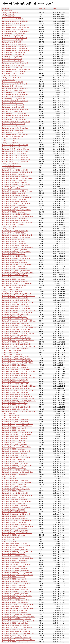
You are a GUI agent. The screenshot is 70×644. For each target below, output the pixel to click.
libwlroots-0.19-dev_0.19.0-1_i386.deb (14, 455)
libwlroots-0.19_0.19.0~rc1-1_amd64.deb (15, 298)
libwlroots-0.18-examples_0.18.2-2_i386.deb (16, 185)
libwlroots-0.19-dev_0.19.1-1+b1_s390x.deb (16, 631)
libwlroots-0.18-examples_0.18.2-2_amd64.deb (17, 172)
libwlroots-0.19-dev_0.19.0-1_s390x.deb (15, 422)
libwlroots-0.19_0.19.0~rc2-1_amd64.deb (15, 380)
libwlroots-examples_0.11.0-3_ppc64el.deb (16, 50)
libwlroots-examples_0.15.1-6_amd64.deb (15, 94)
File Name (5, 8)
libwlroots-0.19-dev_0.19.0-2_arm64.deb (15, 499)
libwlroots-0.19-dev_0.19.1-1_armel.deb (15, 562)
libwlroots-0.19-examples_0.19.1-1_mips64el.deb (18, 558)
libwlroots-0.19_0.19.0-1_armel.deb (13, 460)
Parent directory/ (7, 11)
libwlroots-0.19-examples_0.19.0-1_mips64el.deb (18, 472)
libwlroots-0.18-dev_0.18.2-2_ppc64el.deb (15, 176)
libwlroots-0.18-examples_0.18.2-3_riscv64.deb (17, 283)
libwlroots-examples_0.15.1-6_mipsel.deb (15, 128)
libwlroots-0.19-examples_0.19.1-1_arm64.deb (17, 573)
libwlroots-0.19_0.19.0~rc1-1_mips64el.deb (16, 329)
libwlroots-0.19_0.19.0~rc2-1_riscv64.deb (15, 409)
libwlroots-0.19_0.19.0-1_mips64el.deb (14, 474)
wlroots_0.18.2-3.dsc (8, 229)
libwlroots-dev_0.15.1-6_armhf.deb (13, 107)
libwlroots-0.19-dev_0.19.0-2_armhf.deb (15, 506)
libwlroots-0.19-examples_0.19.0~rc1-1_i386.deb (17, 313)
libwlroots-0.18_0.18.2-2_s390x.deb (13, 225)
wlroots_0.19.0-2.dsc (8, 476)
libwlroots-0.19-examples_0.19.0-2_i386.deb (16, 489)
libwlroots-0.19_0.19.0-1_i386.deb (13, 462)
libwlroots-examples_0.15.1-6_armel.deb (15, 101)
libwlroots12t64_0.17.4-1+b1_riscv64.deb (15, 157)
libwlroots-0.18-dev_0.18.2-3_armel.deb (15, 256)
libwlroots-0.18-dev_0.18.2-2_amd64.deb (15, 170)
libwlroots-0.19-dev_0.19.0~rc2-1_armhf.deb (16, 388)
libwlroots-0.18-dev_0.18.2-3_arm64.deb (15, 262)
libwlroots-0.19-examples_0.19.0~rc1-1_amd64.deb (18, 296)
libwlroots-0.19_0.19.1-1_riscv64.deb (14, 587)
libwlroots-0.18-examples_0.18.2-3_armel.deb (17, 258)
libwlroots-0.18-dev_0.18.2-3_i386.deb (14, 233)
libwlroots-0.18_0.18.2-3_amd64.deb (14, 241)
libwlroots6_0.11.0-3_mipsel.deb (12, 29)
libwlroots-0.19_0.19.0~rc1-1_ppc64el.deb (15, 323)
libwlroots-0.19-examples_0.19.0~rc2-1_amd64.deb (18, 378)
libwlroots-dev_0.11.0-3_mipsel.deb (13, 25)
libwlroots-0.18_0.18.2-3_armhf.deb (13, 254)
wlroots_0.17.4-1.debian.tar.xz (11, 139)
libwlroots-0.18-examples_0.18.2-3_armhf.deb (17, 252)
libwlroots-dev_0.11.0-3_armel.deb (13, 55)
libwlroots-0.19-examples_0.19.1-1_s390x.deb (17, 596)
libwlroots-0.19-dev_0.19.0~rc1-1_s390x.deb (16, 338)
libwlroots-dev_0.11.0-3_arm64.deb (13, 53)
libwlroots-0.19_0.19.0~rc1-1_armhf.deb (15, 304)
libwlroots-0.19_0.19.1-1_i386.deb (13, 548)
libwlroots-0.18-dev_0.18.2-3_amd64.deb (15, 231)
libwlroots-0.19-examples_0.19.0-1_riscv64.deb (17, 466)
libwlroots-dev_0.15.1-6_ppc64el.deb (14, 113)
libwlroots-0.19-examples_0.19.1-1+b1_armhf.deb (18, 608)
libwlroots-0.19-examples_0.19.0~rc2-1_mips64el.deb (19, 401)
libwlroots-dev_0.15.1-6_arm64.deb (13, 92)
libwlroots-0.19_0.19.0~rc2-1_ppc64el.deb (15, 382)
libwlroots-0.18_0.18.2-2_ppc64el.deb (14, 181)
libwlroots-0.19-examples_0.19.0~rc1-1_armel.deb (18, 334)
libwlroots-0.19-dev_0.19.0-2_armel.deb (15, 512)
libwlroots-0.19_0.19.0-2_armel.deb (13, 516)
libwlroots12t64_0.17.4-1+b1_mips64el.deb (16, 160)
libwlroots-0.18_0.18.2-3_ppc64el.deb (14, 243)
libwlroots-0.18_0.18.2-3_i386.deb (13, 239)
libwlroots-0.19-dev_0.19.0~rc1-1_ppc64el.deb (17, 319)
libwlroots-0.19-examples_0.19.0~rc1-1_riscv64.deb (18, 346)
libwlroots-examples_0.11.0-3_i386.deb (14, 38)
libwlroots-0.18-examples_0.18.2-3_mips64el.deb (18, 273)
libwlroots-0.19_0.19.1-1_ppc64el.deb (14, 579)
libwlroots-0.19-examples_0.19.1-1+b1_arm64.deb (18, 604)
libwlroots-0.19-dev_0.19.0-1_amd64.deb (15, 436)
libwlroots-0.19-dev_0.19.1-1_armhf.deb (15, 581)
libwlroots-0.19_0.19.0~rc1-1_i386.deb (14, 317)
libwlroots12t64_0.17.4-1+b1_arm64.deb (15, 151)
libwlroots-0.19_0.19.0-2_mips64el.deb (14, 529)
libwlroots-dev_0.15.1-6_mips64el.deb (14, 120)
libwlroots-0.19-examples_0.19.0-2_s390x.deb (17, 533)
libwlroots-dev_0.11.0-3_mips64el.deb (14, 71)
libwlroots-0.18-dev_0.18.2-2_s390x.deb (15, 220)
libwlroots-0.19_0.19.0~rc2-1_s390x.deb (15, 367)
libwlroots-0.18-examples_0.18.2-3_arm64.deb (17, 264)
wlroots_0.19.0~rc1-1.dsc (10, 290)
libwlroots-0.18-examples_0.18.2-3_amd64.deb (17, 235)
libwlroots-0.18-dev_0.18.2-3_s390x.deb (15, 275)
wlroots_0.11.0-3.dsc (8, 15)
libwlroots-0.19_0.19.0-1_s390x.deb (13, 430)
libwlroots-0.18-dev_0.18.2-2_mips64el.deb (16, 214)
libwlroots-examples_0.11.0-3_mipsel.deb (15, 27)
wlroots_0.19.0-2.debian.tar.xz (11, 478)
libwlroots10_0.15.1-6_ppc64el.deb (13, 118)
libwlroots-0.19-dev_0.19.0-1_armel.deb (15, 453)
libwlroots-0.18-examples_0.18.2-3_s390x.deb (17, 277)
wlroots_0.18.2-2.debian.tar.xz (11, 166)
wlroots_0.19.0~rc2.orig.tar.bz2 (12, 350)
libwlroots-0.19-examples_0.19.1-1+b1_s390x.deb (18, 634)
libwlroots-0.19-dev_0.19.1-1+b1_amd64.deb (16, 615)
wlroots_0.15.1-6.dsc (8, 80)
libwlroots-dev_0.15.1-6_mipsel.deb (13, 126)
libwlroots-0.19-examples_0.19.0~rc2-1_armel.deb (18, 399)
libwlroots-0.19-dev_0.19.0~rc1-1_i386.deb (16, 306)
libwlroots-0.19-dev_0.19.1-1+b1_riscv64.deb (16, 638)
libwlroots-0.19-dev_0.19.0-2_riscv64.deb (15, 518)
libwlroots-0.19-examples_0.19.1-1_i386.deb (16, 545)
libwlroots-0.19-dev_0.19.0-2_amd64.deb (15, 493)
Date (54, 8)
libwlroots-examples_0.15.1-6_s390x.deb (15, 134)
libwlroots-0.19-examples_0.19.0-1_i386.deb (16, 457)
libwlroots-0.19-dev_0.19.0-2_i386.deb (14, 487)
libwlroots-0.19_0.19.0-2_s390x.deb (13, 535)
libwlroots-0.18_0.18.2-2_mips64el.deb (14, 218)
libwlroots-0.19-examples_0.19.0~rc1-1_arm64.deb (18, 311)
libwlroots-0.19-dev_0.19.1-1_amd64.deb (15, 550)
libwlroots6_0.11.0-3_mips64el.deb (13, 74)
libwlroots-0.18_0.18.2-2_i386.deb (13, 187)
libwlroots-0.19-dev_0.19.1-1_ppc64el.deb (15, 571)
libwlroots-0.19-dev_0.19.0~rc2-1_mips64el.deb (17, 397)
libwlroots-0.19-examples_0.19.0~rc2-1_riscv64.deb (18, 411)
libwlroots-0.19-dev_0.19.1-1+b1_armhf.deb (16, 606)
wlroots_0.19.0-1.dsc (8, 413)
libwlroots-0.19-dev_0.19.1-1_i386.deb (14, 543)
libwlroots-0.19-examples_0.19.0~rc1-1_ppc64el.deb (19, 321)
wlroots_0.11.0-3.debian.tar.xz (11, 17)
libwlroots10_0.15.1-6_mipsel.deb (13, 130)
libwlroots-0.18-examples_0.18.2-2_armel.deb (17, 204)
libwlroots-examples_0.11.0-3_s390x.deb (15, 21)
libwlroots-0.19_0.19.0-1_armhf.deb (13, 449)
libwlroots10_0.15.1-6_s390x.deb (12, 136)
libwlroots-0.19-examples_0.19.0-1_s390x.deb (17, 426)
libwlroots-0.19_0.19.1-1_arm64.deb (13, 577)
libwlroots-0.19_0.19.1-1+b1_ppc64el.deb (15, 623)
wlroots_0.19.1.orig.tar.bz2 (10, 537)
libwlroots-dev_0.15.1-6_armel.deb (13, 105)
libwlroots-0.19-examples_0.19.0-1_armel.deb (17, 451)
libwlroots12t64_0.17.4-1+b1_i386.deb (14, 153)
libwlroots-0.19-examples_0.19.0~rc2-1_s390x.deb (18, 363)
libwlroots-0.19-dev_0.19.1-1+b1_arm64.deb (16, 600)
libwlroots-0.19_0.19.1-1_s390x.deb (13, 598)
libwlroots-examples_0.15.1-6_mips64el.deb (16, 122)
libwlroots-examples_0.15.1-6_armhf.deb (15, 109)
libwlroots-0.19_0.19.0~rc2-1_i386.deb (14, 365)
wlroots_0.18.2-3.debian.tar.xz (11, 227)
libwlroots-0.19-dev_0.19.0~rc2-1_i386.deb (16, 357)
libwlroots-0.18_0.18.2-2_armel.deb (13, 206)
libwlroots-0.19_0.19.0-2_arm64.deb (13, 504)
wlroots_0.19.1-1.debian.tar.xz (11, 541)
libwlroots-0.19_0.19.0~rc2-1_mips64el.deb (16, 405)
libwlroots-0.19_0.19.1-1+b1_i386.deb (14, 629)
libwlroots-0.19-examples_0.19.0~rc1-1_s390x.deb (18, 340)
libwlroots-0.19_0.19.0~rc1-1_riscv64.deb (15, 348)
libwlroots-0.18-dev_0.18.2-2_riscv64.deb (15, 195)
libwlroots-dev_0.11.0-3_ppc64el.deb (14, 44)
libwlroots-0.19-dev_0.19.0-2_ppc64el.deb (15, 480)
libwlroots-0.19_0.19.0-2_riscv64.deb (14, 522)
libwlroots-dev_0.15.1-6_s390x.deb (13, 132)
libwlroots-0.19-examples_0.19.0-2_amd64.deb (17, 495)
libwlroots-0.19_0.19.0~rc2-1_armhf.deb (15, 392)
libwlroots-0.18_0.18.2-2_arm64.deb (13, 193)
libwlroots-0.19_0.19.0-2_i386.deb (13, 491)
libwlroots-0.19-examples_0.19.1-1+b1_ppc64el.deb (19, 621)
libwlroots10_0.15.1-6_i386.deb (12, 86)
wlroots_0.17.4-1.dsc (8, 141)
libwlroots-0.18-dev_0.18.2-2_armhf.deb (15, 208)
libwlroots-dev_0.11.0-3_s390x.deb (13, 19)
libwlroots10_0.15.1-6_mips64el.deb (13, 124)
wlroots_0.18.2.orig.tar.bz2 (10, 164)
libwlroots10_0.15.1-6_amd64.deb (13, 97)
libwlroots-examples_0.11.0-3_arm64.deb (15, 46)
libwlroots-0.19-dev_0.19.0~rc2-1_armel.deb (16, 394)
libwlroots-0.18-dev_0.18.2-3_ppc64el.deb (15, 246)
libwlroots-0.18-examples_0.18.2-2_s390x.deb (17, 222)
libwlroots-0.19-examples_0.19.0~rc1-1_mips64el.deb (19, 327)
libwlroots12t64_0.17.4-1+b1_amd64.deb (15, 145)
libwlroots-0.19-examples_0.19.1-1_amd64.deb (17, 552)
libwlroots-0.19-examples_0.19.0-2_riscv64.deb (17, 520)
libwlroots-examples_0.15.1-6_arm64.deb (15, 88)
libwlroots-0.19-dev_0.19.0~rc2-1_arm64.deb (16, 369)
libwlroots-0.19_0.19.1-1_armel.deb (13, 566)
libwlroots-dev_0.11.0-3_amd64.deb (13, 34)
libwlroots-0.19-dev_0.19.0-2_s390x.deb (15, 531)
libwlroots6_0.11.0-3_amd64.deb (12, 36)
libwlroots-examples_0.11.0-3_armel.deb (15, 48)
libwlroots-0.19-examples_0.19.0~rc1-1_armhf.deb (18, 302)
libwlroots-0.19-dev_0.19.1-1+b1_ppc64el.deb (17, 619)
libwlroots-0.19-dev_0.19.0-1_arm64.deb (15, 439)
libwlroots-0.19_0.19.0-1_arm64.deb (13, 443)
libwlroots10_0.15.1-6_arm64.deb (13, 90)
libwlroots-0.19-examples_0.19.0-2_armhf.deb (17, 508)
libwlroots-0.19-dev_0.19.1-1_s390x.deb (15, 594)
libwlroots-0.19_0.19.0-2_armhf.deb (13, 510)
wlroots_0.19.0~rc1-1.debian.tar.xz (13, 287)
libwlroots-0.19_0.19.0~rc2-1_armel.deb (15, 403)
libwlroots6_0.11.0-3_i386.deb (11, 42)
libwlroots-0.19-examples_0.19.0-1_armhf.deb (17, 447)
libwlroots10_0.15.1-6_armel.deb (12, 103)
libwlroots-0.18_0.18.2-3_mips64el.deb (14, 269)
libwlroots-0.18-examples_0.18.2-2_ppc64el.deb (17, 178)
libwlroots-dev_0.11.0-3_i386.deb (12, 40)
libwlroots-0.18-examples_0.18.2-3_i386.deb (16, 237)
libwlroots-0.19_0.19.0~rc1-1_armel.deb (15, 336)
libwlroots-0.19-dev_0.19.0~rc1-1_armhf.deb (16, 300)
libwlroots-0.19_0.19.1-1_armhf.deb (13, 585)
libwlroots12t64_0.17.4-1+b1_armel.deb (15, 147)
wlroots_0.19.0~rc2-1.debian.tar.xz (13, 355)
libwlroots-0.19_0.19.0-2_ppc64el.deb (14, 485)
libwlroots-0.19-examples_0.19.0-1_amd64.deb (17, 432)
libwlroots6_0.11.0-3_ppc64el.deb (13, 61)
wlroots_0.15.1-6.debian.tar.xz (11, 78)
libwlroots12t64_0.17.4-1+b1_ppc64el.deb (15, 149)
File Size (42, 8)
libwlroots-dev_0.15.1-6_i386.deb (12, 82)
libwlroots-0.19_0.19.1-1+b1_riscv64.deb (15, 642)
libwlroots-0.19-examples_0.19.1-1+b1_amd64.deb (18, 617)
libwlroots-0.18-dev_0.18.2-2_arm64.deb (15, 189)
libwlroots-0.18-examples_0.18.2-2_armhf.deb (17, 210)
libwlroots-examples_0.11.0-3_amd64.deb (15, 32)
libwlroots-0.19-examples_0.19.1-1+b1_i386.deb (17, 627)
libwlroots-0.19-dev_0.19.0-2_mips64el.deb (16, 525)
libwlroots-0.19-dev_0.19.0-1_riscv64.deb (15, 464)
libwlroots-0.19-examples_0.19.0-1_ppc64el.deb (17, 424)
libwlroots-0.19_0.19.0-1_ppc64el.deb (14, 428)
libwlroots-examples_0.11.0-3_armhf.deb (15, 63)
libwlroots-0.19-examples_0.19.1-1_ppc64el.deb (17, 575)
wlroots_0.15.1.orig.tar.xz (10, 76)
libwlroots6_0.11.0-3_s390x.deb (12, 23)
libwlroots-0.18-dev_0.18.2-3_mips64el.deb (16, 271)
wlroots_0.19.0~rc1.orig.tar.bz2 (12, 292)
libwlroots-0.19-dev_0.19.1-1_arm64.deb (15, 569)
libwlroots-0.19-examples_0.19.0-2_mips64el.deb (18, 527)
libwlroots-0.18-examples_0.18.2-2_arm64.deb (17, 191)
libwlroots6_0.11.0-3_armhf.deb (12, 67)
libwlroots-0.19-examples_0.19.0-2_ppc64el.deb (17, 483)
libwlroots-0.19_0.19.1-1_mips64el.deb (14, 560)
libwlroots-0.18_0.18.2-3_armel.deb (13, 260)
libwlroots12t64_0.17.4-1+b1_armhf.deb (15, 155)
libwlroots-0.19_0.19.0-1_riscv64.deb (14, 468)
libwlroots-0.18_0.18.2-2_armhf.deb (13, 212)
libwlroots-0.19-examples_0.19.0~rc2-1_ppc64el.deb (19, 386)
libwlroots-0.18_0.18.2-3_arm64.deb (13, 267)
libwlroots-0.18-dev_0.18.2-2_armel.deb (15, 202)
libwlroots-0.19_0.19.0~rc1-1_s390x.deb (15, 342)
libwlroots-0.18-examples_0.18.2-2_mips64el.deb (18, 216)
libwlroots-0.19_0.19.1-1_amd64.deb (14, 554)
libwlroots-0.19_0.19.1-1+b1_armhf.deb (14, 610)
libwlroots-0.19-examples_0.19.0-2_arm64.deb (17, 501)
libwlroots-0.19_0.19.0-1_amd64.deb (14, 441)
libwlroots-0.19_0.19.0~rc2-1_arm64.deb (15, 373)
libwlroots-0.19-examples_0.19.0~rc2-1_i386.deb (17, 361)
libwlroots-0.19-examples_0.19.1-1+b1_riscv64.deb (18, 640)
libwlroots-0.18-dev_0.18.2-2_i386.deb (14, 183)
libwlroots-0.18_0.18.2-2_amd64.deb (14, 174)
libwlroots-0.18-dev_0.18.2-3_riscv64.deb (15, 281)
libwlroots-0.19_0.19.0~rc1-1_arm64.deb (15, 315)
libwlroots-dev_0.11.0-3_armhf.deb (13, 65)
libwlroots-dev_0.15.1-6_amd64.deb (13, 99)
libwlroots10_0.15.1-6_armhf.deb (12, 111)
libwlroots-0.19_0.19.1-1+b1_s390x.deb (15, 636)
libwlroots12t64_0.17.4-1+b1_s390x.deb (15, 162)
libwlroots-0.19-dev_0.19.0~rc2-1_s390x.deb (16, 359)
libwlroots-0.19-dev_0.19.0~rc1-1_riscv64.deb (16, 344)
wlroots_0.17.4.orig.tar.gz (10, 143)
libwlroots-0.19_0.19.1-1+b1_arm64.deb (15, 602)
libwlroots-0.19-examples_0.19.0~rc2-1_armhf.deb (18, 390)
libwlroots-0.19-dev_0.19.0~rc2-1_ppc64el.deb (17, 384)
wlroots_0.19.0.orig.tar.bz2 (10, 415)
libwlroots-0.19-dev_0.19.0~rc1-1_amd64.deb (16, 294)
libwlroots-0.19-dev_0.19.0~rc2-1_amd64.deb (16, 376)
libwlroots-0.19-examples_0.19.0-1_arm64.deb (17, 434)
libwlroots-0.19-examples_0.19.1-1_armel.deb (17, 564)
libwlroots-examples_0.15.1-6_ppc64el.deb (16, 115)
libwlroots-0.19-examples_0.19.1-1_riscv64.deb (17, 592)
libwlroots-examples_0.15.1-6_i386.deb (14, 84)
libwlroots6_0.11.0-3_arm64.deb (12, 57)
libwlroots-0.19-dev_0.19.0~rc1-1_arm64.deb (16, 308)
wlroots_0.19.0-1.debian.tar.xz (11, 418)
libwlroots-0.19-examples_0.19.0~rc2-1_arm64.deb (18, 371)
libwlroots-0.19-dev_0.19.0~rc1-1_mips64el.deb (17, 325)
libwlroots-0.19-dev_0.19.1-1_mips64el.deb (16, 556)
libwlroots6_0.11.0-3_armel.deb (12, 59)
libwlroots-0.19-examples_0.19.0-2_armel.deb (17, 514)
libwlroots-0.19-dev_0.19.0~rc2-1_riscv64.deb (16, 407)
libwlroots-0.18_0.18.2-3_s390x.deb (13, 279)
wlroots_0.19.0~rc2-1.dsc (10, 352)
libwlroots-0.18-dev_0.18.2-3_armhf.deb (15, 250)
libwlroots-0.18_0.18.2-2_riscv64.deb (14, 199)
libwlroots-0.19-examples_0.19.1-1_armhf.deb (17, 583)
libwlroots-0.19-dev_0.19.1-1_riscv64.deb (15, 589)
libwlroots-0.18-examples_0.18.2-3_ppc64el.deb (17, 248)
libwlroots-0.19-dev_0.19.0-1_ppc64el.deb (15, 420)
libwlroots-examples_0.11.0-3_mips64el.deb (16, 69)
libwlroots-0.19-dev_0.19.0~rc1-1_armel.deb (16, 331)
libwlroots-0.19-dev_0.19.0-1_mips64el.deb (16, 470)
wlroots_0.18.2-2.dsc (8, 168)
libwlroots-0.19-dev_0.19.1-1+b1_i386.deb (15, 625)
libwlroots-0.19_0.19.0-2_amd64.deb (14, 497)
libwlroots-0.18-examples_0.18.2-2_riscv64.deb (17, 197)
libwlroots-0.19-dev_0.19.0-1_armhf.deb (15, 445)
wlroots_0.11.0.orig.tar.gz (10, 13)
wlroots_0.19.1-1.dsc (8, 539)
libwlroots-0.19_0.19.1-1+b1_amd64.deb (15, 613)
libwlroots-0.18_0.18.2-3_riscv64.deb (14, 285)
